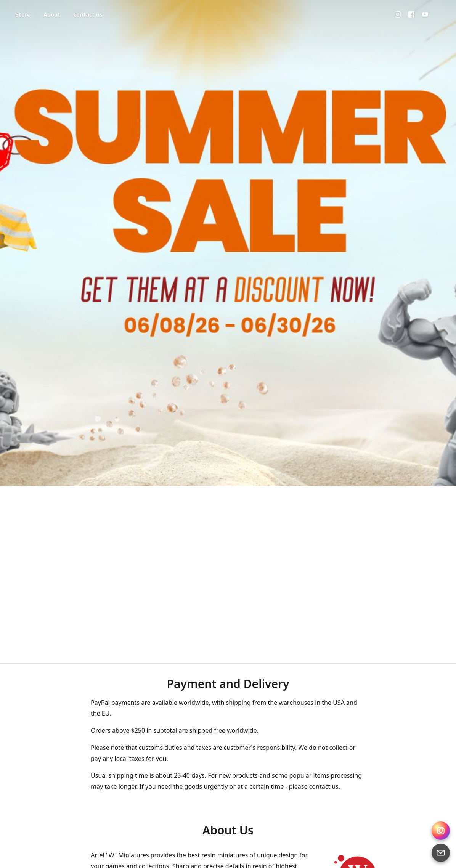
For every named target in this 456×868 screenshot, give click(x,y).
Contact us (88, 14)
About (52, 14)
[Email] (441, 853)
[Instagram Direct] (441, 831)
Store (23, 14)
